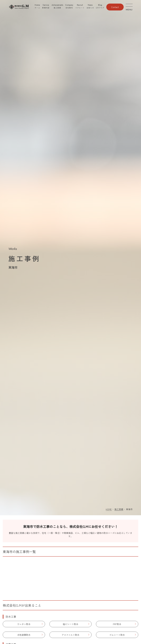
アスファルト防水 (70, 635)
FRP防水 (117, 624)
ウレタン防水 (24, 624)
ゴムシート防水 (117, 635)
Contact (115, 7)
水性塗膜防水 (24, 635)
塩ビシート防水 (70, 624)
